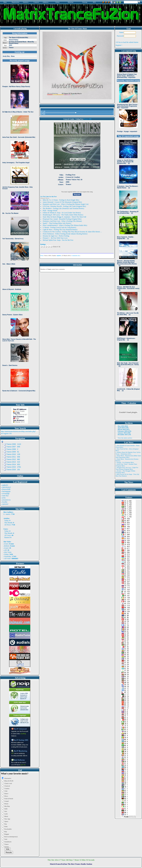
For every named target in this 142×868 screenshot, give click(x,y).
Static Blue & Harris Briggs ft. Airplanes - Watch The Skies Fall (65, 217)
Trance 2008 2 (12, 449)
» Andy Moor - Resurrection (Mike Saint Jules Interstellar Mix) (128, 456)
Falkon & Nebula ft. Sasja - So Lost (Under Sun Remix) (62, 213)
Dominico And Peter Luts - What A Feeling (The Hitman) (62, 221)
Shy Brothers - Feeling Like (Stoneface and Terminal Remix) (64, 208)
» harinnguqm (6, 491)
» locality (4, 502)
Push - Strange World (50, 211)
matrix (8, 514)
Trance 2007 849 (13, 447)
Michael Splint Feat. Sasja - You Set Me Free (58, 240)
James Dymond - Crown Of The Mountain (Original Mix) (62, 202)
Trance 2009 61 (13, 452)
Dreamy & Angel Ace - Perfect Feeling (56, 236)
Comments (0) (76, 256)
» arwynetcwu (6, 500)
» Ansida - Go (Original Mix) (125, 462)
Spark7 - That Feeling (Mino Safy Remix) (57, 223)
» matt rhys (5, 496)
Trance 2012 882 (13, 459)
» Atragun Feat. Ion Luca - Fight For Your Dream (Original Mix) (127, 468)
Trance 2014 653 (13, 464)
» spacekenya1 (6, 487)
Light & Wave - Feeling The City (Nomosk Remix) (60, 230)
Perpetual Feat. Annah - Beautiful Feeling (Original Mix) (62, 219)
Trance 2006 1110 (14, 444)
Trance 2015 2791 (14, 467)
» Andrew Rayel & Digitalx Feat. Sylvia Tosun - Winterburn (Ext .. (128, 453)
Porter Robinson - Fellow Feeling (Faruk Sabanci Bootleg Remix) (65, 234)
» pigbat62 (5, 485)
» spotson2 (5, 504)
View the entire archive (125, 438)
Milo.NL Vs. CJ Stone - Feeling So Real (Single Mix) (61, 200)
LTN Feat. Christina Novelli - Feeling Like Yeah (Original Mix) (64, 206)
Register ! (119, 45)
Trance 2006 (88, 119)
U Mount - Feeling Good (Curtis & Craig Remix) (60, 227)
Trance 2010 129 (13, 454)
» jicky (3, 498)
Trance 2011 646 (13, 457)
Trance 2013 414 (13, 462)
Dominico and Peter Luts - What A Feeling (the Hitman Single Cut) (66, 204)
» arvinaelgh (5, 494)
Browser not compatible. (20, 216)
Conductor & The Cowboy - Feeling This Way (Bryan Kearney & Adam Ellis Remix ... (72, 232)
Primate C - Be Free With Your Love (55, 238)
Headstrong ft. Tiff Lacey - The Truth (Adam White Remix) (63, 215)
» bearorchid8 (6, 489)
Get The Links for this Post (49, 197)
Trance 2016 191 (13, 470)
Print (42, 256)
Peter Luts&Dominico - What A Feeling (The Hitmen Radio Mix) (65, 225)
